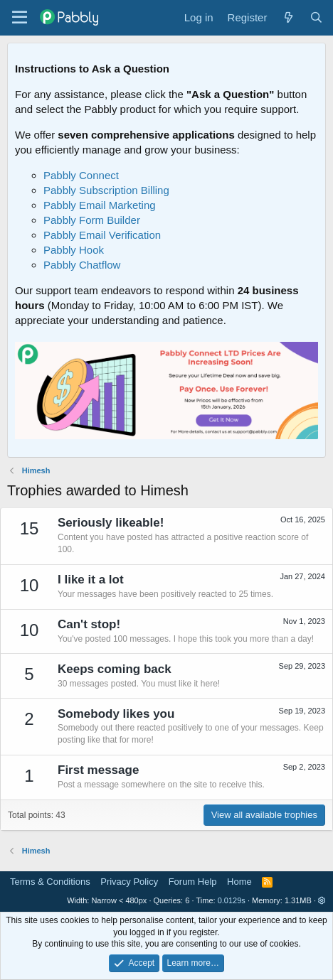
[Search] (316, 17)
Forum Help (193, 882)
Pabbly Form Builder (92, 220)
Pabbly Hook (74, 250)
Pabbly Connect (81, 175)
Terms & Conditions (50, 882)
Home (239, 882)
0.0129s (232, 900)
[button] (322, 900)
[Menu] (20, 18)
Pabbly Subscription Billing (106, 190)
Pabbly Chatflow (82, 265)
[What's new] (288, 17)
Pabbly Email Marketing (100, 205)
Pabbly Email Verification (102, 235)
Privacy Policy (129, 882)
